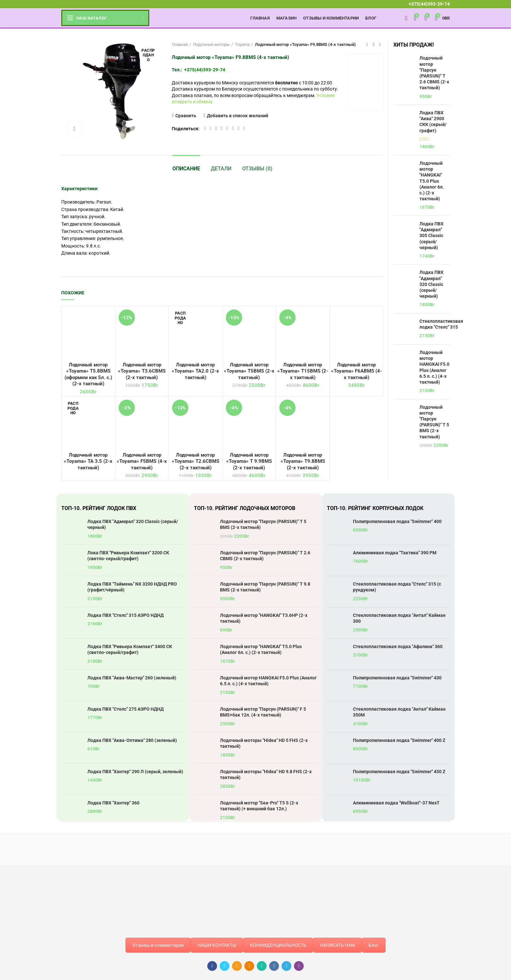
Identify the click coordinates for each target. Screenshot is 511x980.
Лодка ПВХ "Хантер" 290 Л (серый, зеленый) (135, 772)
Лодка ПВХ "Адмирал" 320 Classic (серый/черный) (431, 284)
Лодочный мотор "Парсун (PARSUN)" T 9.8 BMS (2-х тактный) (265, 587)
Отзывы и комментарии (158, 945)
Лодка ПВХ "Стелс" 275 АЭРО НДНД (125, 709)
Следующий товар (380, 45)
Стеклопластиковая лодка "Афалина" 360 (398, 646)
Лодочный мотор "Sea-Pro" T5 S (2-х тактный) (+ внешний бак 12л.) (259, 806)
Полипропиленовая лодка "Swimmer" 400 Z (399, 740)
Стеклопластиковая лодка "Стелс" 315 (441, 324)
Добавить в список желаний (238, 116)
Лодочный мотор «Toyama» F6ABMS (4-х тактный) (357, 371)
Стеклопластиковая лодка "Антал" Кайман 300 (399, 618)
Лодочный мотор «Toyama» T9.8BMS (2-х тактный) (303, 461)
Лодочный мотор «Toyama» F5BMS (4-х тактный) (142, 461)
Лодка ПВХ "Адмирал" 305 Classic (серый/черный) (431, 236)
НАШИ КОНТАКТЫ (217, 945)
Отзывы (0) (257, 169)
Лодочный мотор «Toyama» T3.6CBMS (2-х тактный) (142, 371)
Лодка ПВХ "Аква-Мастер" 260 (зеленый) (132, 678)
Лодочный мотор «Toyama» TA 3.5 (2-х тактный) (88, 461)
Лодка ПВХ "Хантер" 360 (113, 803)
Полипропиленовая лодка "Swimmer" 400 (397, 521)
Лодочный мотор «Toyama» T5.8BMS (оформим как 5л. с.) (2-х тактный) (88, 374)
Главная (180, 44)
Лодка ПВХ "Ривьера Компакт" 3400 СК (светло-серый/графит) (130, 649)
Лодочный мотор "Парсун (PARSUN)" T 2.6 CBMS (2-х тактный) (434, 73)
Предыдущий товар (367, 45)
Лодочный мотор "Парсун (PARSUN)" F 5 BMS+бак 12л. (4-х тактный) (263, 712)
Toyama (242, 44)
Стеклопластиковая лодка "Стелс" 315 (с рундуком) (397, 587)
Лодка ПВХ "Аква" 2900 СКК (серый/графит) (433, 122)
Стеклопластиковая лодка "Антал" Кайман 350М (399, 712)
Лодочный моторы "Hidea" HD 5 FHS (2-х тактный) (264, 743)
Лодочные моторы (211, 44)
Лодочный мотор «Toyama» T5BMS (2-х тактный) (249, 371)
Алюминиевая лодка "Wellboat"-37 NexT (396, 803)
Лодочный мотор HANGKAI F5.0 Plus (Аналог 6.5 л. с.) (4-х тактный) (434, 367)
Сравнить (186, 116)
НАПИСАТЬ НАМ (337, 945)
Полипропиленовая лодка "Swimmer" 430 (397, 678)
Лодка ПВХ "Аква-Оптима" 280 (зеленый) (132, 740)
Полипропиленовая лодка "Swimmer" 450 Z (399, 772)
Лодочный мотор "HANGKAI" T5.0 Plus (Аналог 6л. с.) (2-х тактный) (432, 181)
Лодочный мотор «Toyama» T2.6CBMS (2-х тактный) (196, 461)
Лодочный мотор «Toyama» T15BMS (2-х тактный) (303, 371)
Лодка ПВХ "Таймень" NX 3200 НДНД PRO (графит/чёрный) (132, 587)
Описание (186, 169)
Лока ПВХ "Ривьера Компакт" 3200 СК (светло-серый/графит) (128, 556)
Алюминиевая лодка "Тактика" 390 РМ (395, 553)
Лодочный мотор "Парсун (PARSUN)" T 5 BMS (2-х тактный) (434, 422)
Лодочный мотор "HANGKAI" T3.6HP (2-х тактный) (264, 618)
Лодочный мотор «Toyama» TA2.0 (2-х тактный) (195, 371)
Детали (221, 169)
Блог (374, 945)
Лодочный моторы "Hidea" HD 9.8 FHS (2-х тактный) (266, 774)
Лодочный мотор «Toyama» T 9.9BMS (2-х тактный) (249, 461)
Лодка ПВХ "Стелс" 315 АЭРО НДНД (125, 615)
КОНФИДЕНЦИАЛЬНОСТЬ (278, 945)
